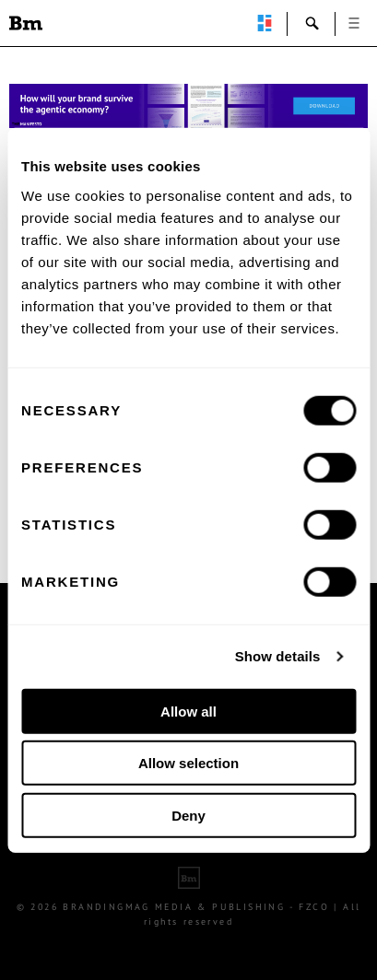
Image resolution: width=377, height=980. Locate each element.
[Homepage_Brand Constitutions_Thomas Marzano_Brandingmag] (188, 106)
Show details (278, 656)
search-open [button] (312, 23)
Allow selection (188, 763)
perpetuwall (265, 23)
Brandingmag (26, 23)
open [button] (354, 23)
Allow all (188, 711)
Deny (188, 815)
